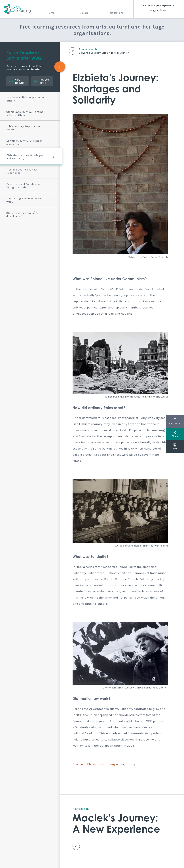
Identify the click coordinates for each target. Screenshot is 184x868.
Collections (117, 13)
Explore (84, 13)
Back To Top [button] (175, 421)
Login (164, 11)
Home (51, 13)
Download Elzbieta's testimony (94, 764)
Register (155, 11)
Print (175, 447)
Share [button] (175, 434)
